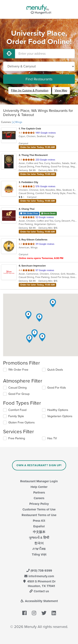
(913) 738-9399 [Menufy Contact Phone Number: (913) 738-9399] (39, 571)
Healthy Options (58, 410)
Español (39, 526)
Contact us (39, 591)
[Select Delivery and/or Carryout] (39, 66)
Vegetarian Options (60, 416)
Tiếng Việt (39, 554)
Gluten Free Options (22, 422)
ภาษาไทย (39, 549)
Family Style (16, 416)
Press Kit (39, 521)
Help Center (39, 487)
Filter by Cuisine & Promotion (30, 90)
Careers (39, 498)
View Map (61, 90)
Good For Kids (57, 388)
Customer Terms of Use (39, 509)
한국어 (39, 543)
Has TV (52, 438)
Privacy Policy (39, 504)
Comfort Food (17, 410)
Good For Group (19, 394)
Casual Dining (17, 388)
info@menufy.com (39, 576)
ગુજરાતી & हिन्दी (39, 538)
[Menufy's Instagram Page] (34, 613)
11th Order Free (18, 370)
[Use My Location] (9, 54)
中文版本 (39, 532)
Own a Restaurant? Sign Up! (39, 465)
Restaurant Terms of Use (39, 515)
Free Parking (17, 438)
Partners (39, 492)
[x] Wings (17, 122)
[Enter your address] (45, 54)
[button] (35, 333)
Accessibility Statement (39, 601)
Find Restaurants (39, 79)
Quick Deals (55, 370)
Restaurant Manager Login (39, 481)
